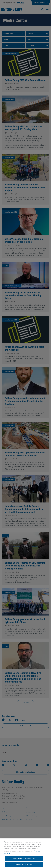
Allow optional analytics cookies (24, 860)
